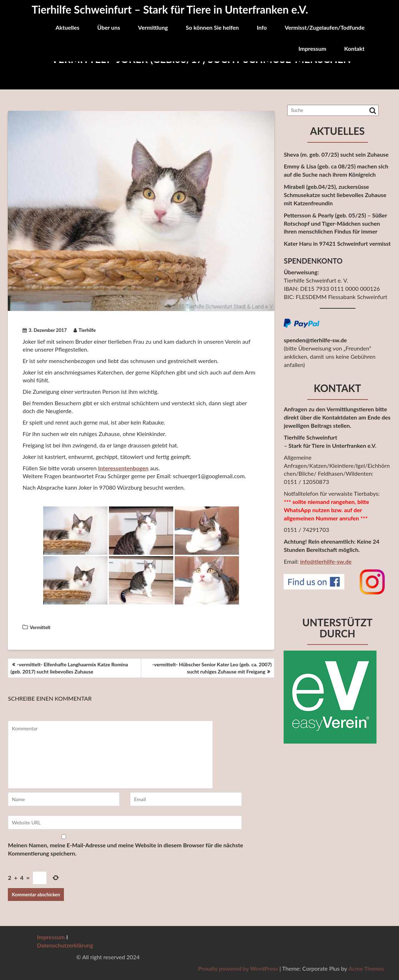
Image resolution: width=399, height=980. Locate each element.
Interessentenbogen (123, 468)
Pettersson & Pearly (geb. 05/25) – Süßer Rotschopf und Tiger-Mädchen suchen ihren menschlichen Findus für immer (335, 223)
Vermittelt (40, 627)
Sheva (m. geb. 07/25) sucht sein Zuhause (336, 154)
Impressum (312, 48)
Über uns (109, 27)
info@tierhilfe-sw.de (326, 561)
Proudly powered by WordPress (345, 968)
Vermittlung (153, 27)
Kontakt (354, 48)
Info (262, 27)
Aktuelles (67, 27)
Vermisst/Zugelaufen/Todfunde (325, 27)
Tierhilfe (85, 330)
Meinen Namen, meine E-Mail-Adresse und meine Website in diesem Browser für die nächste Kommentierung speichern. (125, 849)
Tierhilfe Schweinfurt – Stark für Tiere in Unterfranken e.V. (170, 9)
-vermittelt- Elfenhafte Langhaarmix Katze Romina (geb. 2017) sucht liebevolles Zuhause (69, 668)
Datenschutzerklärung (65, 945)
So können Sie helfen (212, 27)
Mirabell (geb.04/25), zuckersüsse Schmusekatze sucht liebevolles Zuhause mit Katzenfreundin (335, 195)
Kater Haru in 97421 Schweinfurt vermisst (337, 243)
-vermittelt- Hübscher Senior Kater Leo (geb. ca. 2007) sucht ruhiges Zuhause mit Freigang (212, 668)
